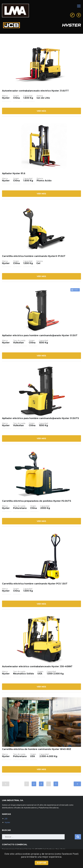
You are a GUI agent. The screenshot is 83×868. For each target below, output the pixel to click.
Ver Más (41, 111)
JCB (6, 819)
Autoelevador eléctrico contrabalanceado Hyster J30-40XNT (37, 666)
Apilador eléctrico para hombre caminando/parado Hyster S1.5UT (40, 335)
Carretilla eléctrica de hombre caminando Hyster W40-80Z (37, 749)
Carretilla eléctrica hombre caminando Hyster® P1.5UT (34, 256)
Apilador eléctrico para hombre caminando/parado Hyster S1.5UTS (40, 418)
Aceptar (41, 863)
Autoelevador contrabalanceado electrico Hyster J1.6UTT (35, 91)
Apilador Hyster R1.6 (14, 173)
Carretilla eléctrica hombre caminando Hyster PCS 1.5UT (35, 584)
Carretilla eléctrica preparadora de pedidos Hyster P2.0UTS (37, 501)
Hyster (7, 822)
